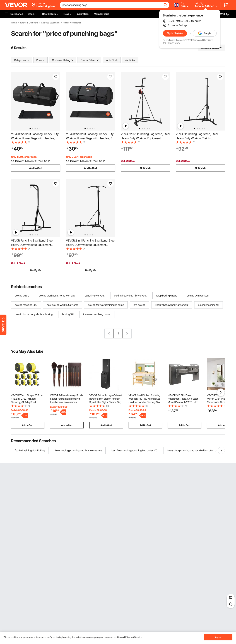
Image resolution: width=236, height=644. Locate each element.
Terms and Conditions (203, 40)
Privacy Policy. (173, 43)
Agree (218, 637)
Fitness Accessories (72, 23)
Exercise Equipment (50, 23)
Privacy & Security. (134, 637)
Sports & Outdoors (29, 23)
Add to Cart (36, 168)
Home (14, 23)
